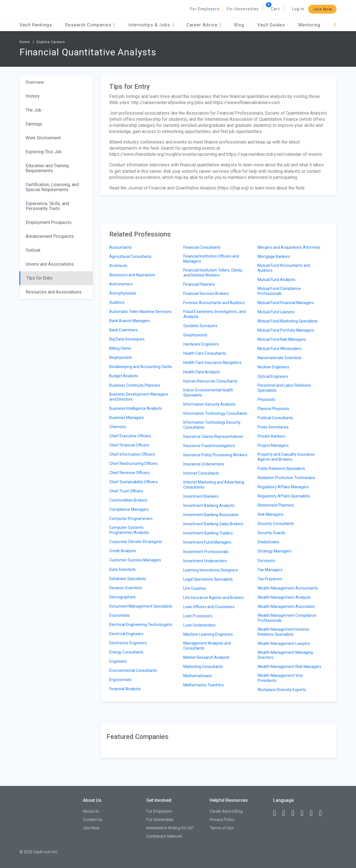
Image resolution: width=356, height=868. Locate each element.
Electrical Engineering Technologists (141, 625)
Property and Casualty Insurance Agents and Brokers (286, 457)
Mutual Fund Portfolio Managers (286, 330)
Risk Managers (270, 514)
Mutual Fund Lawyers (276, 312)
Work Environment (43, 138)
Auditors (117, 302)
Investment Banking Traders (208, 533)
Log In (298, 9)
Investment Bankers (201, 496)
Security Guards (271, 533)
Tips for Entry (39, 278)
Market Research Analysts (206, 657)
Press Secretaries (273, 427)
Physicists (266, 400)
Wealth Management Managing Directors (285, 655)
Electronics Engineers (128, 643)
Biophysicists (121, 357)
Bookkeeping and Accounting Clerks (141, 367)
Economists (120, 615)
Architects (118, 266)
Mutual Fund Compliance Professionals (279, 291)
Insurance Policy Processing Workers (215, 455)
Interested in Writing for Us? (170, 828)
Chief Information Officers (132, 454)
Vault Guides (271, 25)
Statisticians (268, 542)
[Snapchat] (323, 813)
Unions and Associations (50, 264)
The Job (34, 110)
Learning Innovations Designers (211, 570)
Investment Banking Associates (211, 515)
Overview (35, 82)
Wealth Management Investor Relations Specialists (284, 632)
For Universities (243, 9)
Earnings (34, 124)
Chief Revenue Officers (129, 473)
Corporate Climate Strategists (136, 542)
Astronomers (121, 284)
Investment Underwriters (205, 561)
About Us (91, 811)
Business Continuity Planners (135, 385)
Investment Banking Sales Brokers (213, 524)
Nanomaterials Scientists (280, 358)
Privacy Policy (222, 820)
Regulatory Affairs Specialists (284, 496)
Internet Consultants (201, 473)
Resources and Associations (54, 292)
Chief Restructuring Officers (134, 463)
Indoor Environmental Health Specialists (208, 393)
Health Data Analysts (202, 372)
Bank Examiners (123, 330)
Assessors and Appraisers (132, 275)
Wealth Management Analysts (284, 597)
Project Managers (273, 445)
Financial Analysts (125, 689)
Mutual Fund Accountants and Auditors (284, 268)
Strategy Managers (275, 551)
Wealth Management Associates (286, 606)
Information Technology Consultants (215, 413)
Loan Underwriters (199, 625)
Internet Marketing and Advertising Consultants (214, 485)
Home (25, 42)
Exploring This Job (44, 152)
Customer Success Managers (135, 560)
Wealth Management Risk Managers (289, 667)
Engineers (118, 661)
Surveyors (266, 561)
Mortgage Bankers (274, 257)
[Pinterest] (314, 813)
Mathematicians (198, 676)
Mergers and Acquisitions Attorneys (289, 247)
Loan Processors (198, 616)
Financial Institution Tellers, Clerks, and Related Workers (213, 273)
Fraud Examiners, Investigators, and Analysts (214, 314)
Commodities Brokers (128, 500)
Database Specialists (128, 579)
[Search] (335, 25)
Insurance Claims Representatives (213, 437)
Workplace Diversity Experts (282, 690)
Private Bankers (271, 436)
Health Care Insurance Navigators (212, 363)
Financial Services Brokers (206, 294)
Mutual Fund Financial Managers (286, 303)
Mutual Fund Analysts (276, 280)
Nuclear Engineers (273, 367)
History (33, 96)
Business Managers (127, 418)
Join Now (322, 9)
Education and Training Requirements (47, 168)
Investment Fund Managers (207, 542)
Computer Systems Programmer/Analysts (129, 530)
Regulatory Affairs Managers (283, 487)
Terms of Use (222, 828)
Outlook (33, 250)
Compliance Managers (129, 509)
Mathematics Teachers (204, 685)
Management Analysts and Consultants (207, 646)
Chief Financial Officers (129, 445)
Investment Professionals (206, 552)
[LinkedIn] (286, 813)
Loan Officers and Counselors (209, 607)
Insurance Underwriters (204, 464)
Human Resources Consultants (210, 381)
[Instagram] (305, 813)
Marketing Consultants (203, 667)
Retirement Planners (276, 505)
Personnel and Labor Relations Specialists (284, 388)
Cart (275, 9)
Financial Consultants (202, 247)
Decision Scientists (126, 588)
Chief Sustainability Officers (133, 482)
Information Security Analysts (209, 404)
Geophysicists (195, 335)
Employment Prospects (49, 222)
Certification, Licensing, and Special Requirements (52, 187)
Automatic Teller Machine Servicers (140, 312)
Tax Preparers (270, 579)
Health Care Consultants (205, 353)
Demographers (123, 597)
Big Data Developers (127, 339)
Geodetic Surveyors (200, 326)
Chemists (118, 427)
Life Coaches (195, 588)
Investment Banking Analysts (209, 505)
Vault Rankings (36, 25)
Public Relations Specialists (281, 468)
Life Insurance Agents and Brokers (213, 598)
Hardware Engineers (201, 344)
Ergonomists (120, 680)
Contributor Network (164, 836)
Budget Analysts (124, 376)
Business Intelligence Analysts (136, 408)
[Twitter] (295, 813)
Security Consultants (276, 524)
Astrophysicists (123, 293)
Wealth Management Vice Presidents (280, 678)
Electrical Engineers (126, 634)
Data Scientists (123, 569)
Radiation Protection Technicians (286, 478)
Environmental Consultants (133, 670)
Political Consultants (275, 418)
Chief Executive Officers (130, 436)
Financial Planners (199, 284)
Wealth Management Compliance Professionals (287, 618)
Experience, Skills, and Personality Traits (47, 206)
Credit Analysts (123, 551)
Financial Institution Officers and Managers (211, 259)
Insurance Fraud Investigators (209, 446)
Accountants (121, 247)
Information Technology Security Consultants (212, 425)
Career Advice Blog (226, 811)
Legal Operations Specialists (208, 579)
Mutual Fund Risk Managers (282, 339)
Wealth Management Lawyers (284, 643)
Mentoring (309, 25)
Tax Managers (270, 570)
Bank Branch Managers (130, 321)
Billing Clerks (120, 348)
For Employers (205, 9)
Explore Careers (51, 42)
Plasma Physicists (273, 409)
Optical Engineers (273, 376)
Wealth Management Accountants (288, 588)
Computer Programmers (131, 519)
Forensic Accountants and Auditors (214, 303)
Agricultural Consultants (130, 257)
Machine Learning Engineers (208, 634)
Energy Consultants (126, 652)
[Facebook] (277, 813)
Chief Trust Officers (126, 491)
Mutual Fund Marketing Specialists (288, 321)
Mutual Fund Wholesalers (280, 349)
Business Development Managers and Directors (139, 397)
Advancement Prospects (50, 236)
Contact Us (93, 820)
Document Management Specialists (141, 606)
